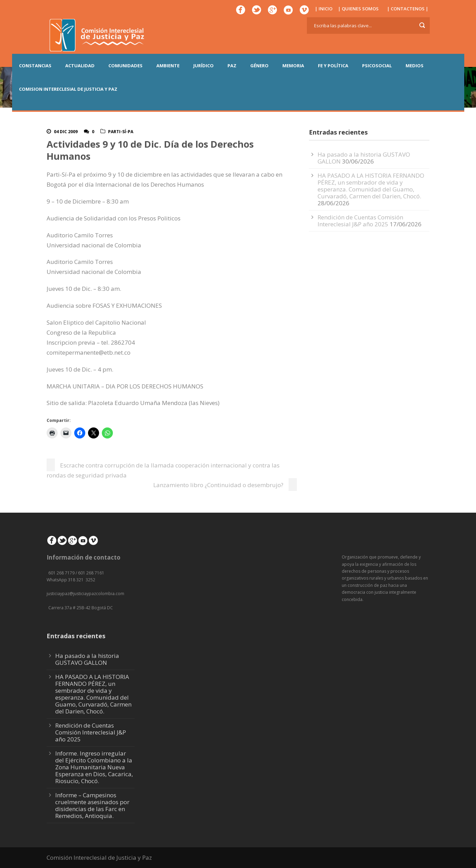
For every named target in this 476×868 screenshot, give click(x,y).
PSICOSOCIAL (377, 66)
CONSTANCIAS (35, 66)
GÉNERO (259, 66)
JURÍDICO (203, 66)
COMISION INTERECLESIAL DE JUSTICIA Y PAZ (68, 89)
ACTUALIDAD (80, 66)
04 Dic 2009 (66, 132)
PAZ (232, 66)
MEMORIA (293, 66)
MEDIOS (415, 66)
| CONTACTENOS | (408, 9)
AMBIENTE (168, 66)
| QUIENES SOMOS (358, 9)
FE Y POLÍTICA (333, 66)
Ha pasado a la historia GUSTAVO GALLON (87, 659)
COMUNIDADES (125, 66)
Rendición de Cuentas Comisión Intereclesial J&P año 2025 (360, 221)
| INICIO (324, 9)
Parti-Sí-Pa (121, 132)
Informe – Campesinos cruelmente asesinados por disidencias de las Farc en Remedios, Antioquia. (92, 805)
